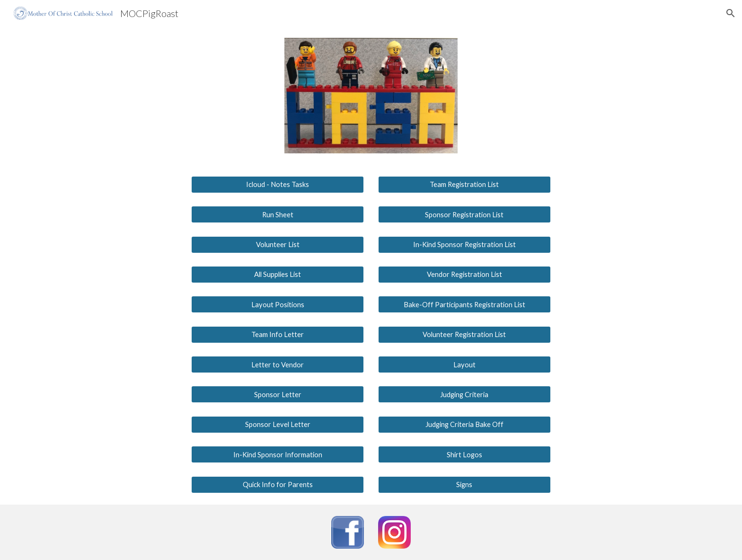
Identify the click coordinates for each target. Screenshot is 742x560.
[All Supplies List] (278, 275)
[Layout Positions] (278, 304)
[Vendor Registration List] (464, 275)
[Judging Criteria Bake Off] (464, 425)
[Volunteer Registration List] (464, 335)
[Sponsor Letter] (278, 394)
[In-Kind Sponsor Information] (278, 454)
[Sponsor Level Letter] (278, 425)
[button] (731, 13)
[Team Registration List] (464, 185)
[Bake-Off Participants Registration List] (464, 304)
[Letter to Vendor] (278, 364)
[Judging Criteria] (464, 394)
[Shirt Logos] (464, 454)
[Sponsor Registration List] (464, 214)
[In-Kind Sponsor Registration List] (464, 244)
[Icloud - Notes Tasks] (278, 185)
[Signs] (464, 484)
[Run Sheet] (278, 214)
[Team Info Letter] (278, 335)
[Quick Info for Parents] (278, 484)
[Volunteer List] (278, 244)
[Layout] (464, 364)
